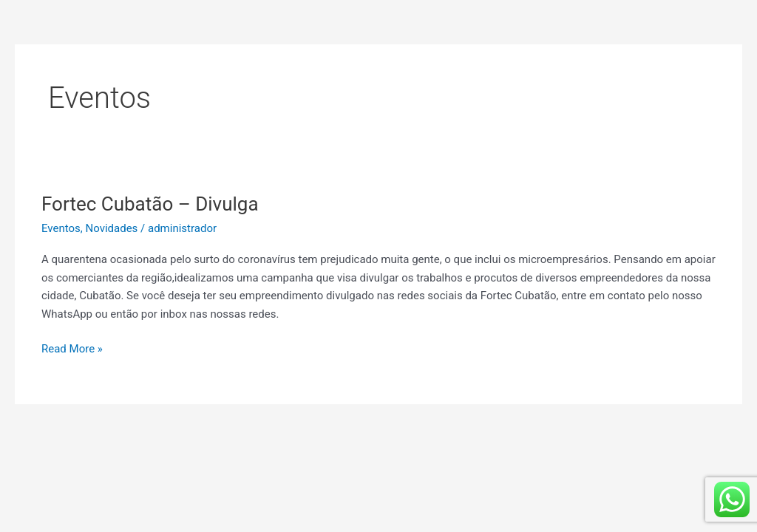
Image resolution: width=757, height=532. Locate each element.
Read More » (72, 348)
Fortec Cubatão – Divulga (150, 204)
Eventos (61, 228)
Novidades (112, 228)
